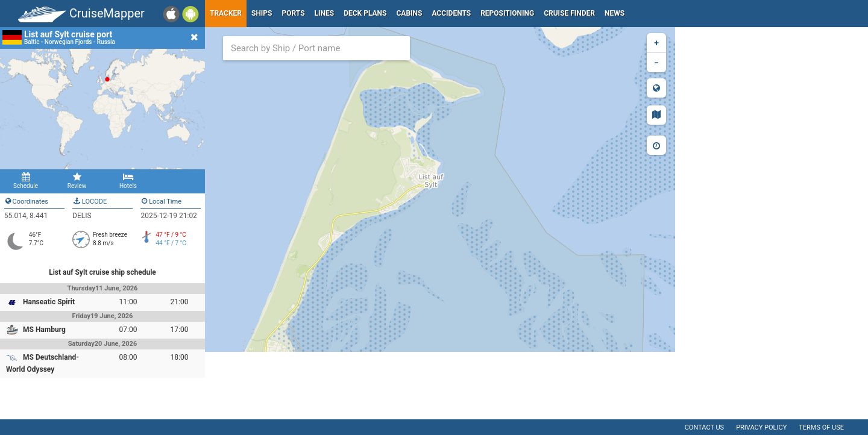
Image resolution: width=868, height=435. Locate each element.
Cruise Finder (569, 13)
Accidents (451, 13)
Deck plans (365, 13)
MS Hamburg (44, 330)
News (615, 13)
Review (77, 181)
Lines (325, 13)
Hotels (128, 181)
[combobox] (316, 48)
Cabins (409, 13)
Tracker (226, 13)
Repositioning (507, 13)
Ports (294, 13)
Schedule (26, 181)
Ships (262, 13)
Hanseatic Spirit (49, 302)
